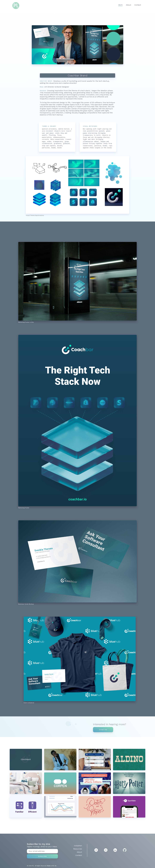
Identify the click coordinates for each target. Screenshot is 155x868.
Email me (103, 730)
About (128, 5)
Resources (78, 849)
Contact (138, 5)
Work (120, 5)
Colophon (78, 846)
